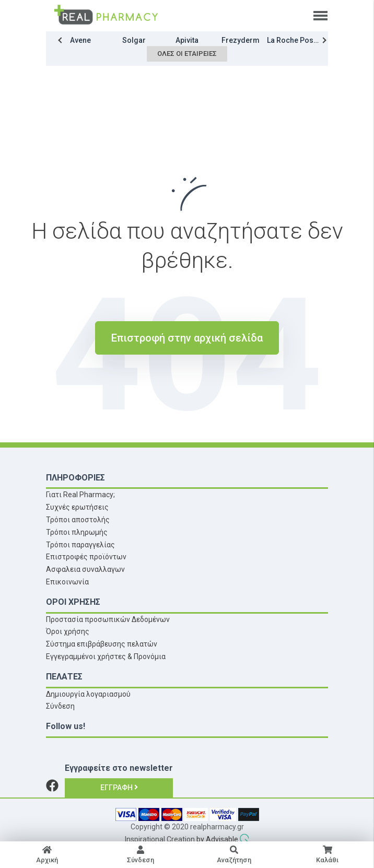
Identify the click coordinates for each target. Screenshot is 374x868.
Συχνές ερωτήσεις (77, 507)
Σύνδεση (60, 706)
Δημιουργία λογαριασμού (88, 694)
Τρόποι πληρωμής (77, 532)
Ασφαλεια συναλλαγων (85, 569)
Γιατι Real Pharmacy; (80, 495)
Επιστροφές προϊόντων (86, 557)
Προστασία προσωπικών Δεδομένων (108, 619)
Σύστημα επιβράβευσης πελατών (102, 644)
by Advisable (217, 839)
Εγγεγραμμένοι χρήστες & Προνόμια (106, 656)
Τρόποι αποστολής (78, 520)
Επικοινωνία (67, 582)
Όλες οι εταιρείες (187, 54)
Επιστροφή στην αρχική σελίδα (187, 338)
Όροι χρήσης (68, 631)
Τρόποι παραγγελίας (80, 545)
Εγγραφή (119, 788)
